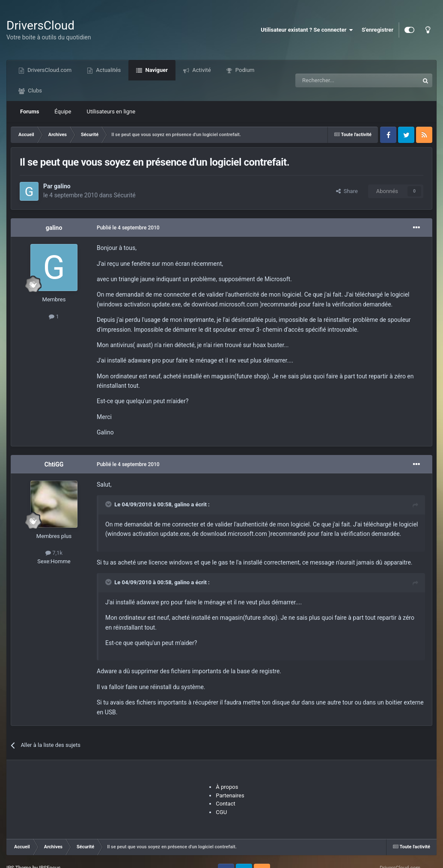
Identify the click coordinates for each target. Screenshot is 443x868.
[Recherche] (339, 80)
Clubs (34, 91)
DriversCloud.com (49, 70)
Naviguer (156, 70)
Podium (244, 70)
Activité (201, 70)
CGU (221, 812)
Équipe (63, 111)
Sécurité (125, 195)
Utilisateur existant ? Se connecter (307, 30)
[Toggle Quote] (109, 504)
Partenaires (230, 795)
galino (62, 186)
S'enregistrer (378, 30)
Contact (225, 804)
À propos (227, 787)
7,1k (54, 553)
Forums (30, 111)
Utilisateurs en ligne (111, 111)
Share (347, 191)
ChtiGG (54, 464)
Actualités (108, 70)
